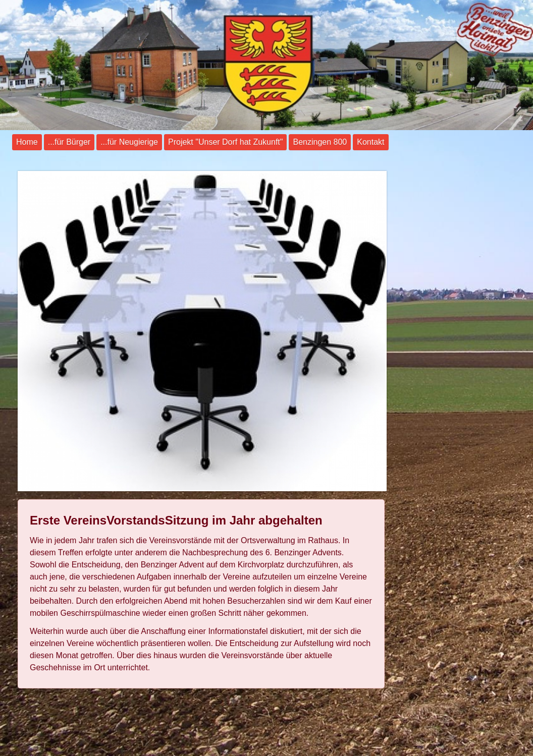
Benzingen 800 (320, 142)
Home (27, 142)
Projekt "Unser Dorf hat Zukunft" (225, 142)
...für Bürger (69, 142)
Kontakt (370, 142)
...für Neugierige (129, 142)
